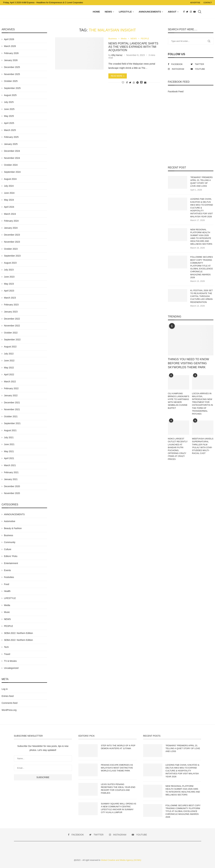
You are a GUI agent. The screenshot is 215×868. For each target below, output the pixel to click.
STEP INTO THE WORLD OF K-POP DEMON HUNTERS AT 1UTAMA (118, 747)
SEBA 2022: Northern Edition (18, 633)
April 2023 (9, 291)
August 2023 (10, 263)
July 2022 (9, 354)
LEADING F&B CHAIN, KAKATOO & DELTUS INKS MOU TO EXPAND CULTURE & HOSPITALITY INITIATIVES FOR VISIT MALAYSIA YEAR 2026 (202, 208)
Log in (5, 689)
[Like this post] (123, 83)
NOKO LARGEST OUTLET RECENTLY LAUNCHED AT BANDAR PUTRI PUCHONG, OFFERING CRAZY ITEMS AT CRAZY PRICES (178, 449)
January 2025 (11, 144)
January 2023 (11, 312)
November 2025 (12, 74)
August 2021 (10, 430)
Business (113, 39)
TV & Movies (10, 661)
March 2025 (10, 130)
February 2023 (11, 305)
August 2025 (10, 95)
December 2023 (12, 235)
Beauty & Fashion (13, 528)
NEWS (108, 12)
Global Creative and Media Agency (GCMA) (121, 860)
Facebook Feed (176, 91)
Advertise (195, 3)
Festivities (9, 577)
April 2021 (9, 458)
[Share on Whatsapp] (134, 83)
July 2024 (9, 186)
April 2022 (9, 374)
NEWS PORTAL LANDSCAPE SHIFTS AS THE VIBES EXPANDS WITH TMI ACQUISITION (133, 47)
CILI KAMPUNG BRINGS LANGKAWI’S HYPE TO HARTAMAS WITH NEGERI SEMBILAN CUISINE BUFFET (179, 401)
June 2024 (9, 193)
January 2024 (11, 228)
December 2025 (12, 67)
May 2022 (9, 368)
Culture (8, 549)
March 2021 (10, 465)
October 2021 (11, 416)
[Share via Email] (145, 83)
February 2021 (11, 472)
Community (10, 542)
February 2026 (11, 53)
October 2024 (11, 165)
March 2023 (10, 298)
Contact (208, 3)
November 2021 (12, 409)
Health (7, 591)
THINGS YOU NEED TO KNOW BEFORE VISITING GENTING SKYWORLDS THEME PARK (189, 363)
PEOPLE (145, 39)
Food (7, 584)
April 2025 (9, 123)
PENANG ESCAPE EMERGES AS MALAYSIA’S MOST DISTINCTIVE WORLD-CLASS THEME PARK (117, 768)
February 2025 (11, 137)
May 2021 (9, 451)
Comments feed (10, 703)
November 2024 (12, 158)
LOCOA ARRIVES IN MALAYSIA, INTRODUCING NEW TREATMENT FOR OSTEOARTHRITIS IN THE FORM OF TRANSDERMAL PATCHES (202, 404)
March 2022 (10, 382)
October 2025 (11, 81)
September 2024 (12, 172)
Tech (6, 647)
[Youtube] (195, 12)
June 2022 (9, 361)
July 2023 (9, 270)
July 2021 (9, 437)
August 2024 (10, 179)
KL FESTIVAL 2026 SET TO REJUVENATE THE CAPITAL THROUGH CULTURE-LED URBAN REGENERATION (202, 296)
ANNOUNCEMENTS (150, 12)
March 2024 (10, 214)
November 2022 (12, 326)
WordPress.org (9, 710)
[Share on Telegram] (138, 83)
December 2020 (12, 486)
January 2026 (11, 60)
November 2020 (12, 493)
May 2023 (9, 284)
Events (7, 570)
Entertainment (11, 563)
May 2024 (9, 200)
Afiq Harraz (117, 55)
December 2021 (12, 403)
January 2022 (11, 395)
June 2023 (9, 277)
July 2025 (9, 102)
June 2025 (9, 109)
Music (7, 612)
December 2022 (12, 319)
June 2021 (9, 444)
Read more (118, 76)
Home (96, 12)
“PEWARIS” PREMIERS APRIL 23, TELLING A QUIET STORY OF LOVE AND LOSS (202, 182)
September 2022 (12, 340)
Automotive (10, 521)
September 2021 (12, 423)
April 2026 (9, 39)
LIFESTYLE (125, 12)
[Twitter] (187, 12)
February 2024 (11, 221)
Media (124, 39)
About (172, 12)
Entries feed (8, 696)
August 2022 (10, 347)
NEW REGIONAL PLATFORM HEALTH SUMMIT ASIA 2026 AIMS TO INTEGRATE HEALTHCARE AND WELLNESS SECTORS (201, 237)
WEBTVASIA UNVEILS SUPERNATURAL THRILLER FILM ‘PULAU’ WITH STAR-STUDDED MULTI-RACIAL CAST (203, 446)
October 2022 (11, 333)
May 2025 (9, 116)
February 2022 (11, 388)
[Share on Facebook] (127, 83)
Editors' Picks (11, 556)
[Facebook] (184, 12)
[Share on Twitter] (130, 83)
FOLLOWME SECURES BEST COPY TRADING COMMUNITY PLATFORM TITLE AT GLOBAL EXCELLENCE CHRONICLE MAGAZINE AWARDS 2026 (202, 267)
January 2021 (11, 479)
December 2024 (12, 151)
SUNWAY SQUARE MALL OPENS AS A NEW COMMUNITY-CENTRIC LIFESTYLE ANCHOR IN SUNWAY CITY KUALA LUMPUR (118, 808)
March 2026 (10, 46)
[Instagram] (191, 12)
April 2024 (9, 207)
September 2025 (12, 88)
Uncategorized (11, 668)
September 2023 (12, 256)
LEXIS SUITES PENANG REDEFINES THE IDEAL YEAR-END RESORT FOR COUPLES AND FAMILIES (118, 789)
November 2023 (12, 242)
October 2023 (11, 249)
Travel (7, 654)
